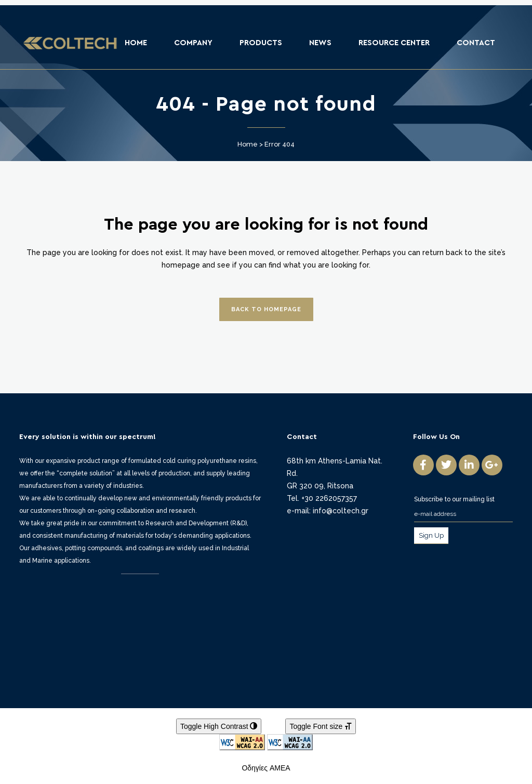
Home (248, 144)
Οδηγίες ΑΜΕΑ (266, 768)
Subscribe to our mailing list (454, 499)
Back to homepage (266, 309)
